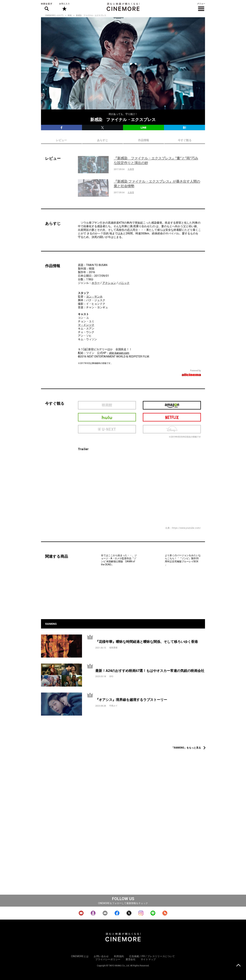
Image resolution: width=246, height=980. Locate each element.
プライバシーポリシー (108, 959)
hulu (107, 417)
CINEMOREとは (80, 956)
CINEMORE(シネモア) (54, 15)
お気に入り (64, 7)
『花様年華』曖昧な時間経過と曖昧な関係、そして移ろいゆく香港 (147, 642)
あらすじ (102, 140)
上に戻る (238, 966)
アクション (109, 283)
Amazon (172, 405)
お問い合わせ (101, 956)
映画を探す (47, 7)
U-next (107, 429)
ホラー (96, 283)
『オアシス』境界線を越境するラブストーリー (131, 700)
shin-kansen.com (119, 353)
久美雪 (131, 169)
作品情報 (143, 140)
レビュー (61, 140)
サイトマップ (148, 959)
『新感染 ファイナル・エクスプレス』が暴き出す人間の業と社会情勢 (157, 184)
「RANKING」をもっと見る (186, 748)
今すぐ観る (185, 140)
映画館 (107, 405)
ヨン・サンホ (94, 297)
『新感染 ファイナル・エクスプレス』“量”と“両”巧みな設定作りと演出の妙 (156, 161)
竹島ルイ (113, 706)
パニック (124, 283)
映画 (70, 15)
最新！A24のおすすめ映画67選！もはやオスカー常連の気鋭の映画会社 (150, 671)
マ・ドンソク (86, 325)
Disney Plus (172, 429)
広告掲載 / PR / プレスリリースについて (152, 956)
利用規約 (119, 956)
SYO (111, 676)
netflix (172, 417)
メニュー (201, 7)
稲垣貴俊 (113, 648)
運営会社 (131, 959)
